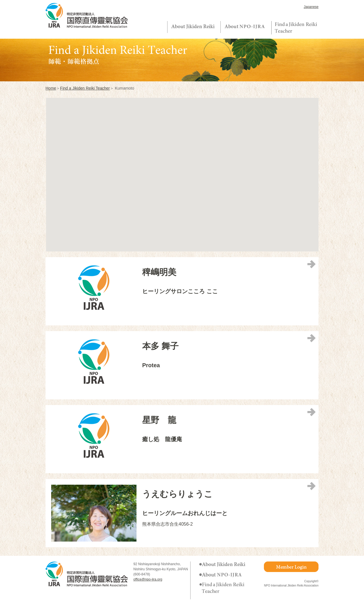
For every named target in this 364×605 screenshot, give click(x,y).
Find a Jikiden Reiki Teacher (85, 88)
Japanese (311, 7)
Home (51, 88)
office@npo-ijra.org (148, 579)
